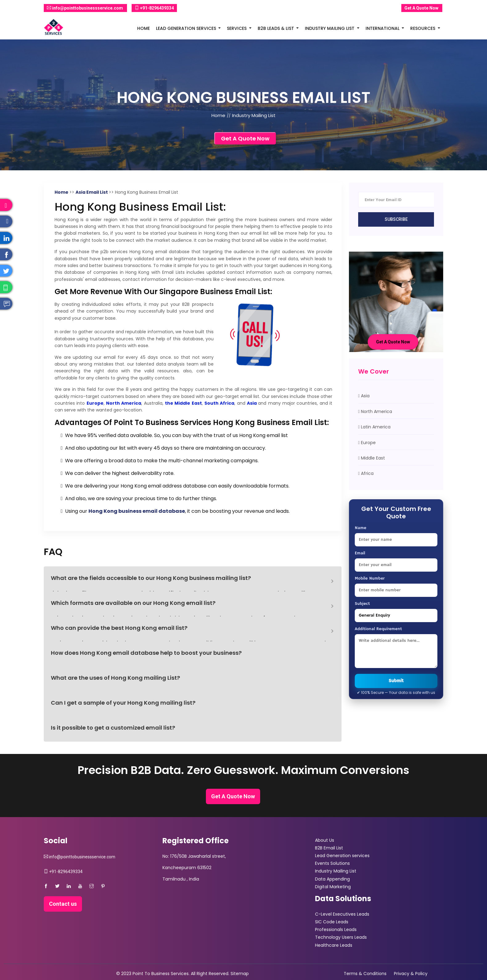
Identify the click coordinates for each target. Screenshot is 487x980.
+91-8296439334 (154, 8)
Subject (362, 604)
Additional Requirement (378, 629)
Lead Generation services (342, 856)
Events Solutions (332, 863)
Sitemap (240, 974)
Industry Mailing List (336, 871)
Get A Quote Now (422, 8)
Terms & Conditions (365, 974)
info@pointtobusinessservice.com (85, 8)
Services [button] (237, 28)
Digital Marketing (333, 887)
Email (360, 553)
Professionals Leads (336, 929)
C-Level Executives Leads (342, 914)
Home (143, 28)
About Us (325, 840)
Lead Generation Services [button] (187, 28)
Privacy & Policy (411, 974)
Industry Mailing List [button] (330, 28)
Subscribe (396, 219)
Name (360, 528)
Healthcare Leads (334, 945)
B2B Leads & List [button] (276, 28)
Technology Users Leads (341, 937)
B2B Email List (329, 848)
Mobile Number (370, 578)
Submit (396, 681)
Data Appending (332, 879)
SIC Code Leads (332, 922)
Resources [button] (423, 28)
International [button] (383, 28)
